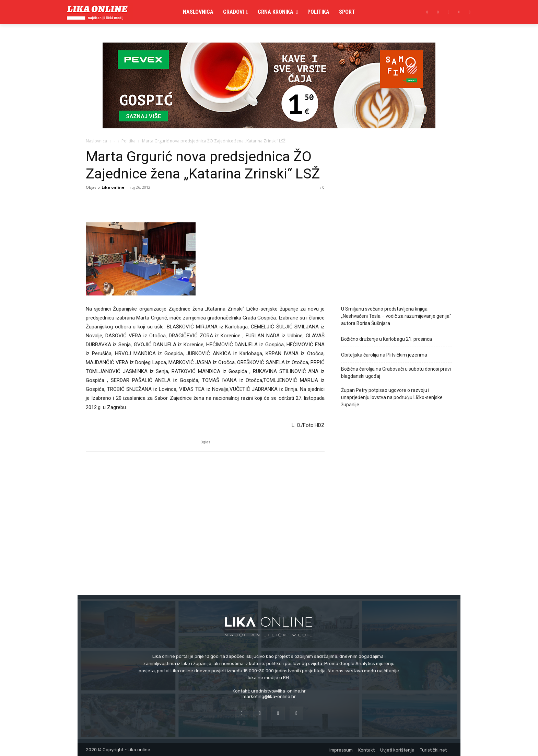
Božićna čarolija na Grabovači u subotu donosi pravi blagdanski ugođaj (396, 373)
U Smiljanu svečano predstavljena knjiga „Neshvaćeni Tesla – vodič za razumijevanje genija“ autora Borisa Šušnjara (396, 316)
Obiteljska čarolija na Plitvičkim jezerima (384, 355)
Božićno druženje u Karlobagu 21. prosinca (387, 339)
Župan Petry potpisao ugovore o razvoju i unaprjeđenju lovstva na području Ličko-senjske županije (392, 397)
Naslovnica (96, 141)
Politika (128, 141)
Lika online (113, 187)
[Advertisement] (397, 238)
